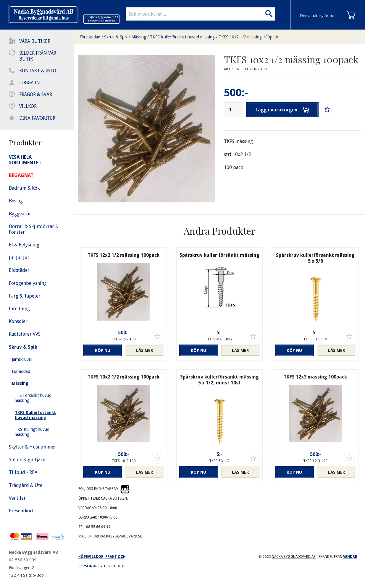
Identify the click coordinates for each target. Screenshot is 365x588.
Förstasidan (90, 37)
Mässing (139, 37)
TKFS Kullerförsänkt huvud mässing (182, 37)
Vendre (350, 557)
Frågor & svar (36, 94)
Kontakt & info (38, 71)
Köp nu (103, 350)
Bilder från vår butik (38, 56)
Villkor (28, 106)
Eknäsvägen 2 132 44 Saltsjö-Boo (26, 571)
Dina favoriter (37, 118)
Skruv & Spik (116, 37)
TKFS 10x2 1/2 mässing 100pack (248, 37)
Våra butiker (35, 41)
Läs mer (144, 350)
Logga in (30, 83)
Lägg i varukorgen (282, 110)
